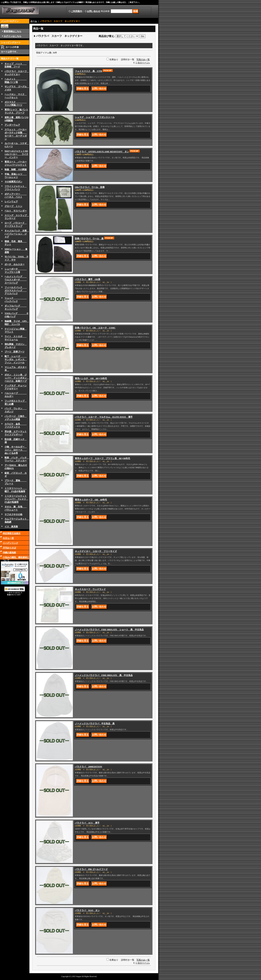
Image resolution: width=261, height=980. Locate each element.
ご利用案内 (77, 11)
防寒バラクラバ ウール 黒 (89, 239)
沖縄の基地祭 (9, 553)
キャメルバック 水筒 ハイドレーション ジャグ (17, 234)
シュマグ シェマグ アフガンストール (95, 117)
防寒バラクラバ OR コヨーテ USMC (95, 328)
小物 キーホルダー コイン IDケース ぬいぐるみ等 (16, 450)
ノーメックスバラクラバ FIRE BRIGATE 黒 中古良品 (104, 675)
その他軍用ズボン (13, 182)
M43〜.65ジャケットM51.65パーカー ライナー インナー (16, 154)
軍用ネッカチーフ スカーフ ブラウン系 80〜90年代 (102, 458)
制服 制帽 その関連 (16, 170)
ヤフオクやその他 (13, 514)
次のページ (144, 63)
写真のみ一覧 (143, 60)
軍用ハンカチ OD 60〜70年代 (91, 378)
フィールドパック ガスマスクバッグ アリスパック (16, 291)
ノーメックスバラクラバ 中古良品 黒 (95, 724)
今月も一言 (8, 538)
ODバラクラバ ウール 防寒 (90, 187)
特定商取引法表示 (12, 533)
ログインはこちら (13, 36)
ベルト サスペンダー (16, 211)
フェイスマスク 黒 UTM (88, 71)
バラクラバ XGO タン (87, 910)
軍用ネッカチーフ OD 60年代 (91, 500)
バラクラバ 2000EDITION (88, 767)
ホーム (34, 21)
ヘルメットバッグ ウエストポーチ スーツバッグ (16, 280)
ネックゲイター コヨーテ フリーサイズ (96, 551)
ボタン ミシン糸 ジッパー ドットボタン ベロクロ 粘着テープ (17, 378)
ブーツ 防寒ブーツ (15, 352)
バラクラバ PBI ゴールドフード (91, 869)
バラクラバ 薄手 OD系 (88, 279)
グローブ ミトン (13, 206)
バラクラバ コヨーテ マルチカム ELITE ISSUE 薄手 (104, 417)
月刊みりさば (9, 548)
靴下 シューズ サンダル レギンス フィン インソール (16, 359)
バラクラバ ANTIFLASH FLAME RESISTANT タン (102, 152)
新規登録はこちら (13, 31)
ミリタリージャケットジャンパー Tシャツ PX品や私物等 (16, 499)
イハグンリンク (10, 543)
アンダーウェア (12, 125)
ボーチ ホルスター (15, 264)
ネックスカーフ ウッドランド (90, 589)
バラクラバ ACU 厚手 (87, 823)
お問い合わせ (94, 11)
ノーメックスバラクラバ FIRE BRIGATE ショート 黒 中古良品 (109, 630)
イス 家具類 (11, 527)
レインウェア (11, 202)
